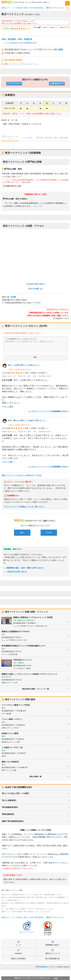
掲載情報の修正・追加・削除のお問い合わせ (25, 568)
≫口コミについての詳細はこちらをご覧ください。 (25, 507)
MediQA (18, 953)
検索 (67, 9)
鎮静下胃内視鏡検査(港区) (13, 821)
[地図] (60, 49)
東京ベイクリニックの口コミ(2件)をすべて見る (22, 475)
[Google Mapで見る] (36, 284)
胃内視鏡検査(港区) (10, 807)
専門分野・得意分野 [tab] (44, 138)
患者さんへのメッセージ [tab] (10, 138)
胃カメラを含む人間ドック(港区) (16, 793)
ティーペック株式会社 (33, 834)
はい (22, 533)
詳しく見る (27, 182)
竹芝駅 (13, 297)
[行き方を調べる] (36, 289)
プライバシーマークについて (27, 932)
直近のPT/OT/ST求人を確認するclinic (14, 84)
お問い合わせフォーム (52, 863)
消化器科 (12, 39)
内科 (4, 39)
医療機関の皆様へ (53, 945)
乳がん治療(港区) (9, 800)
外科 (20, 39)
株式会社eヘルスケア (57, 834)
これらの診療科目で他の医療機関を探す (20, 43)
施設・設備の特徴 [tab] (61, 138)
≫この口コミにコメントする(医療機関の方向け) (48, 411)
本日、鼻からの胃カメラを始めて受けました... (27, 420)
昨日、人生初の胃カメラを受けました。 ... (26, 365)
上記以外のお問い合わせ (17, 572)
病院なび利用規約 (18, 959)
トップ (18, 945)
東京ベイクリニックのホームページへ (21, 64)
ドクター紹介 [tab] (27, 138)
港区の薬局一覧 (35, 777)
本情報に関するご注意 (13, 186)
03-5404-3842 (13, 60)
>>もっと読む (8, 407)
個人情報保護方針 (53, 959)
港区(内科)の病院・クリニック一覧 (36, 689)
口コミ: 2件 (9, 29)
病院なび (7, 2)
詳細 (56, 978)
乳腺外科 (28, 39)
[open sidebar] (67, 3)
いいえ (49, 533)
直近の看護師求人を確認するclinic (57, 84)
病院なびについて (53, 953)
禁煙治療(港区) (8, 814)
